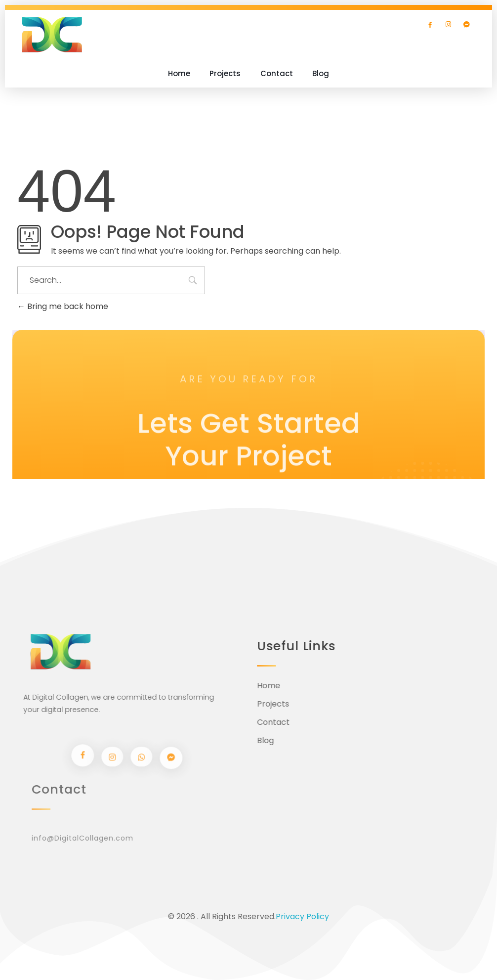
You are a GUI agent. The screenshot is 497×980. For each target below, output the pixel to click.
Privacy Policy (302, 916)
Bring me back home (63, 306)
